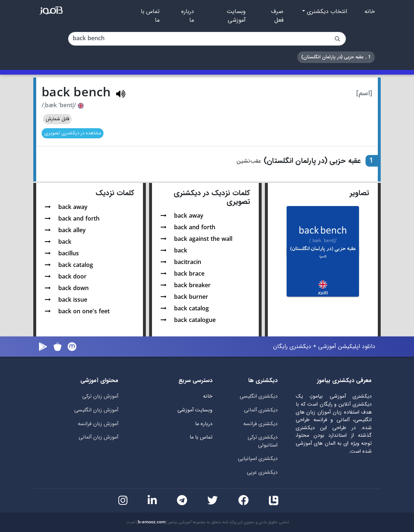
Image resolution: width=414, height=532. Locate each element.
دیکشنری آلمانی (261, 410)
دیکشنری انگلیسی (259, 396)
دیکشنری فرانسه (260, 424)
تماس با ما (150, 16)
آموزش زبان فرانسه (98, 424)
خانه (370, 12)
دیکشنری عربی (262, 472)
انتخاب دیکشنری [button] (326, 12)
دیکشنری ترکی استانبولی (263, 441)
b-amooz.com (152, 522)
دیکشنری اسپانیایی (258, 459)
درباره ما (188, 16)
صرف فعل (277, 16)
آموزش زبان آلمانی (98, 437)
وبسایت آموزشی (236, 16)
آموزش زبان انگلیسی (96, 410)
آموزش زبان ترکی (100, 396)
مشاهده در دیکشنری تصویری (73, 133)
